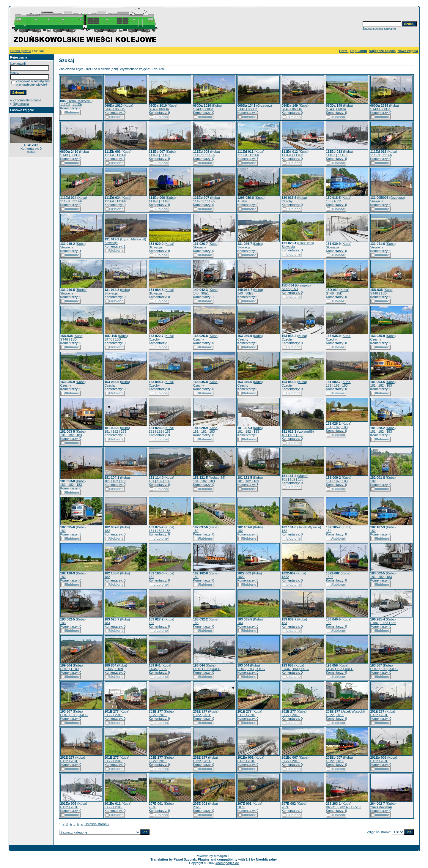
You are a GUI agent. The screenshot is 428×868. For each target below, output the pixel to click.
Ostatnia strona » (97, 824)
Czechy (287, 201)
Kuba (128, 105)
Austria (243, 201)
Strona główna (21, 51)
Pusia (213, 711)
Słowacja (377, 201)
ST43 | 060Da (115, 109)
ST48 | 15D (290, 289)
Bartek (82, 290)
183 (63, 623)
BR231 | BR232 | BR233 (344, 807)
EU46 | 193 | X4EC (207, 669)
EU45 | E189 (70, 669)
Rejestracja (21, 104)
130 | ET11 (334, 201)
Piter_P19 (306, 243)
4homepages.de (227, 863)
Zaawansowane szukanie (379, 29)
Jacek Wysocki (309, 527)
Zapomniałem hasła (27, 100)
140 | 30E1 (201, 293)
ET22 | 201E (114, 715)
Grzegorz (264, 105)
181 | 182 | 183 (337, 385)
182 (373, 481)
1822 (241, 577)
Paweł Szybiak (185, 859)
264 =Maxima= (381, 807)
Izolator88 (306, 431)
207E (153, 807)
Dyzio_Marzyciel (80, 101)
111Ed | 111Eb (71, 105)
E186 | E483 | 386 (383, 623)
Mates (303, 476)
